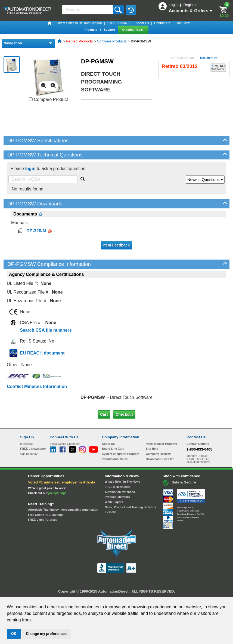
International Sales (115, 459)
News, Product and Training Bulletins (130, 507)
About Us (142, 23)
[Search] (88, 10)
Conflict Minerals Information (37, 386)
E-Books (111, 512)
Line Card (182, 23)
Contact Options (198, 444)
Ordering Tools (133, 30)
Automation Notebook (120, 492)
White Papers (114, 502)
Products (91, 30)
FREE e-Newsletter (118, 487)
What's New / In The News (122, 482)
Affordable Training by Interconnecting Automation (63, 510)
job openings (57, 493)
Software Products (112, 41)
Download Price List (160, 459)
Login (174, 5)
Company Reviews (159, 454)
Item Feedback (116, 245)
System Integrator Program (121, 454)
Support (110, 30)
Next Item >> (209, 58)
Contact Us (162, 23)
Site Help (152, 449)
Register (190, 5)
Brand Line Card (113, 449)
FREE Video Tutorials (43, 520)
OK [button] (14, 634)
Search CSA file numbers (46, 330)
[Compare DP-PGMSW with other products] (31, 99)
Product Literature (117, 497)
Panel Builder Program (161, 444)
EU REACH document (42, 353)
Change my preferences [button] (46, 634)
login (30, 169)
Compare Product (49, 99)
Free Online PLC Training (45, 515)
